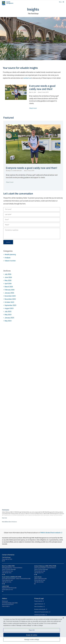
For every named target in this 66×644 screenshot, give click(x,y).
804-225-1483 (42, 571)
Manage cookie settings (32, 640)
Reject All (32, 630)
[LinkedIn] (4, 575)
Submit (8, 242)
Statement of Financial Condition (42, 612)
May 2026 (8, 280)
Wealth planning (10, 254)
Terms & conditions (39, 607)
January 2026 (9, 293)
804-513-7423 (8, 582)
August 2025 (9, 308)
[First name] (32, 209)
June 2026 (8, 277)
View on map (5, 606)
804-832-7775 (40, 573)
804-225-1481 (9, 580)
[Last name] (32, 215)
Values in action (10, 261)
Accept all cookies (32, 635)
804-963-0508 (40, 582)
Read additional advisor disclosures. (10, 522)
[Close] (63, 618)
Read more (10, 182)
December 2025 (10, 296)
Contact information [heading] (8, 555)
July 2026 (8, 274)
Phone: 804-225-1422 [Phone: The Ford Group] (7, 559)
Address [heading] (5, 598)
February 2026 (10, 290)
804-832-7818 (8, 573)
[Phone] (32, 225)
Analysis (8, 258)
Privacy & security (38, 601)
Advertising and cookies (40, 615)
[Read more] (5, 518)
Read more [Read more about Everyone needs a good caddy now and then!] (33, 108)
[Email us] (3, 561)
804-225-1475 (9, 590)
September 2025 (10, 305)
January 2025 (9, 318)
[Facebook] (4, 561)
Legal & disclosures (39, 604)
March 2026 (9, 287)
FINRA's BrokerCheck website (50, 533)
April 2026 (8, 284)
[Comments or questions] (32, 233)
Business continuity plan (40, 609)
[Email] (32, 220)
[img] (33, 39)
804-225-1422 (9, 571)
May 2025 (8, 315)
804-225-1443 (42, 580)
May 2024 (8, 321)
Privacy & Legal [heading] (39, 598)
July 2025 (8, 311)
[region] (33, 630)
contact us (27, 78)
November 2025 (10, 299)
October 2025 (9, 302)
